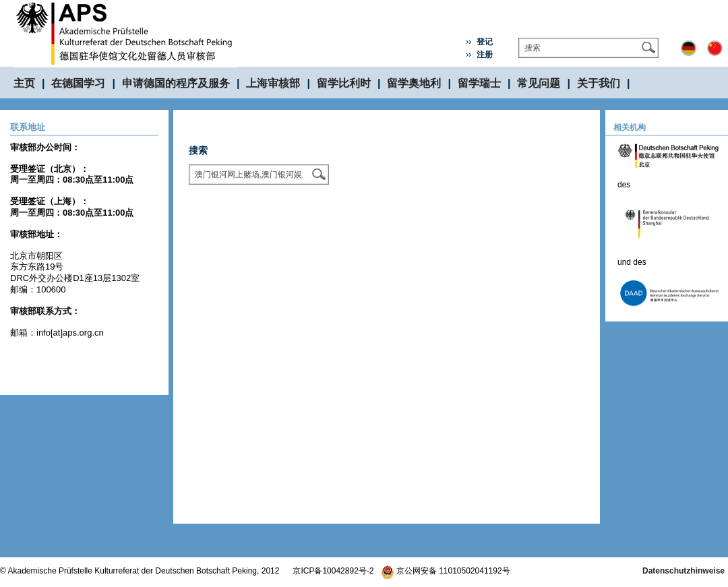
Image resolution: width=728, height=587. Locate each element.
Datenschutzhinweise (684, 571)
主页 (24, 83)
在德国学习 (78, 83)
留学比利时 (344, 83)
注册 (485, 55)
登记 (485, 42)
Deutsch (689, 48)
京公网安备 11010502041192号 (446, 571)
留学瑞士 (479, 83)
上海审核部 (273, 83)
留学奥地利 (414, 83)
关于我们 (599, 83)
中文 (715, 48)
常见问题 (539, 83)
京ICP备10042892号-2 (333, 571)
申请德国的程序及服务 (176, 83)
